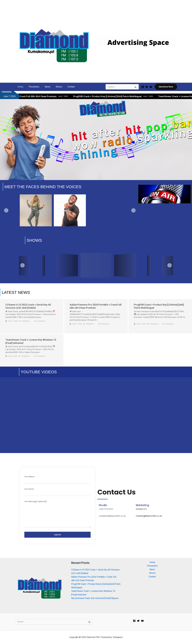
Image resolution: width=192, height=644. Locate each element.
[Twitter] (147, 87)
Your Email (29, 489)
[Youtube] (151, 87)
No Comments (40, 321)
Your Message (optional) (36, 501)
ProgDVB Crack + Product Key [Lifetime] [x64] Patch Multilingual (120, 96)
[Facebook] (143, 87)
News (45, 87)
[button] (166, 87)
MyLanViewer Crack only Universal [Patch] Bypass (95, 598)
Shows (55, 87)
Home (20, 87)
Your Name (29, 477)
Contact (66, 87)
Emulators (26, 321)
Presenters (32, 87)
